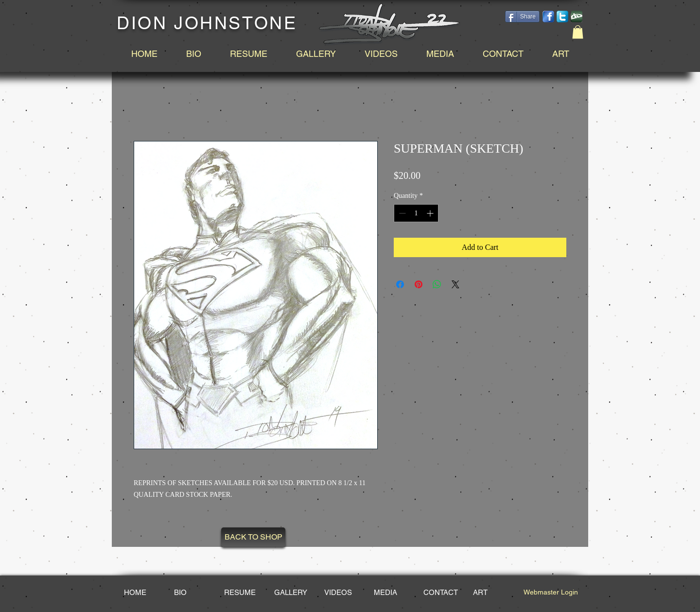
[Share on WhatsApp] (437, 284)
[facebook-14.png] (548, 17)
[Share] (522, 17)
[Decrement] (401, 213)
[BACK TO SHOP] (253, 537)
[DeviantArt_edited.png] (577, 17)
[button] (578, 32)
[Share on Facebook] (400, 284)
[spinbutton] (416, 213)
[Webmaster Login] (551, 593)
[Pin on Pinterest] (419, 284)
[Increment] (431, 213)
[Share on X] (455, 284)
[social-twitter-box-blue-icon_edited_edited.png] (562, 17)
